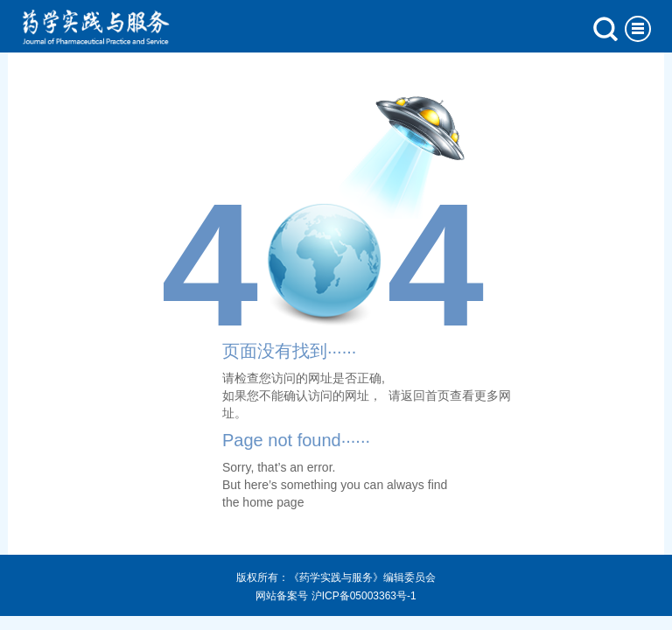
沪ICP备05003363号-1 (364, 596)
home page (273, 502)
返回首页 (425, 395)
